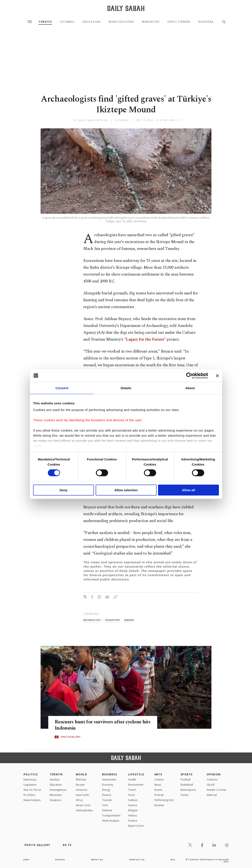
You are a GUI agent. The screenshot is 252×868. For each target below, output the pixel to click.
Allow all (188, 490)
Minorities (151, 22)
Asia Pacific (83, 795)
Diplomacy (30, 780)
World (81, 774)
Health (132, 780)
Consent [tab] (62, 388)
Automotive (109, 780)
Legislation (30, 785)
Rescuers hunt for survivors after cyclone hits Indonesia (101, 725)
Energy (106, 790)
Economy (108, 785)
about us (97, 859)
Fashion (133, 800)
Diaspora (206, 22)
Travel (132, 790)
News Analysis (32, 800)
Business (110, 774)
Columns (212, 780)
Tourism (107, 800)
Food (131, 795)
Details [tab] (126, 388)
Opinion (214, 774)
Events (158, 790)
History (133, 815)
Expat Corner (179, 22)
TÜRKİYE (45, 22)
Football (185, 780)
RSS (173, 859)
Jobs (27, 859)
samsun (129, 620)
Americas (81, 790)
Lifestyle (136, 774)
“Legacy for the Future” (145, 339)
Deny (64, 490)
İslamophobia (84, 810)
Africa (79, 800)
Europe (80, 785)
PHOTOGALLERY (71, 737)
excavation (112, 620)
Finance (107, 795)
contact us (137, 859)
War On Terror (32, 790)
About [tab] (190, 388)
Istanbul (67, 22)
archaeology (92, 620)
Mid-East (81, 780)
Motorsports (188, 790)
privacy (60, 859)
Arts (158, 774)
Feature (133, 821)
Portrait (159, 795)
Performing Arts (164, 800)
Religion (133, 810)
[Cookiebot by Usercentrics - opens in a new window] (189, 375)
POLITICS (31, 774)
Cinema (159, 780)
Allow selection (126, 490)
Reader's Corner (217, 790)
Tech (105, 805)
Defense (107, 810)
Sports (187, 774)
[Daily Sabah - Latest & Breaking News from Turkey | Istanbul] (126, 8)
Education (92, 22)
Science (133, 805)
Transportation (111, 815)
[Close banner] (217, 375)
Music (158, 785)
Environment (136, 785)
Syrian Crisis (83, 805)
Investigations (121, 22)
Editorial (212, 795)
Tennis (184, 795)
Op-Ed (211, 785)
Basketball (187, 785)
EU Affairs (29, 795)
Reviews (159, 805)
